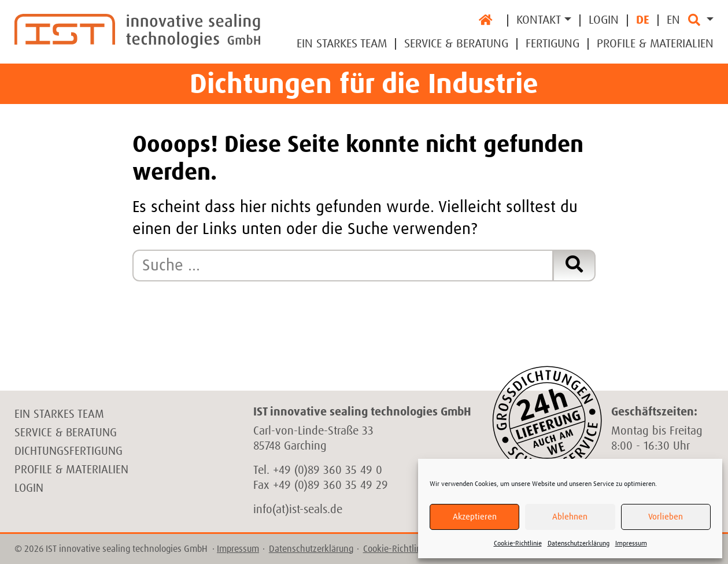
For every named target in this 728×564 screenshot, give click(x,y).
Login (604, 20)
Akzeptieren (475, 517)
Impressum (631, 544)
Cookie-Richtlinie (518, 544)
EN (673, 20)
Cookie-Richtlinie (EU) (404, 549)
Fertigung (553, 44)
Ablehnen (570, 517)
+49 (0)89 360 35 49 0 (328, 470)
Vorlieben (666, 517)
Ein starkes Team (59, 414)
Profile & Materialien (655, 44)
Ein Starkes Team (342, 44)
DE (643, 20)
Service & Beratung (456, 44)
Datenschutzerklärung (579, 544)
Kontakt (539, 20)
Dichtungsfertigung (69, 451)
